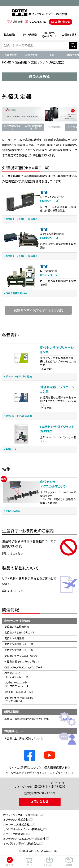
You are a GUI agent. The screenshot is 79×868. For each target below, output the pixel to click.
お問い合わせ (62, 22)
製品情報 (21, 62)
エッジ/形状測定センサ (33, 127)
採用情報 (15, 22)
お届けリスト (12, 449)
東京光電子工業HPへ (16, 293)
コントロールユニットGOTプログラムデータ (16, 684)
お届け (69, 861)
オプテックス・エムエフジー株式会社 (24, 839)
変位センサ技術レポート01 (19, 644)
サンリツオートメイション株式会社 (23, 829)
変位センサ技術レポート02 (19, 650)
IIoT (52, 55)
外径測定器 (54, 127)
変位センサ (31, 55)
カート (30, 861)
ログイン (10, 861)
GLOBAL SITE (35, 22)
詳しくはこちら (13, 511)
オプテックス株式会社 (16, 820)
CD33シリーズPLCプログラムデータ (16, 675)
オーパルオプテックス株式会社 (21, 844)
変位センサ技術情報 (17, 621)
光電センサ (10, 55)
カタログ (10, 219)
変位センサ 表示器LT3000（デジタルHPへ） (19, 700)
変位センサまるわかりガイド (19, 633)
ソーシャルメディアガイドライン (25, 773)
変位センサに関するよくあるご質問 (39, 310)
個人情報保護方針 (56, 768)
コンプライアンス (60, 773)
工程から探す (69, 35)
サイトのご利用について (24, 768)
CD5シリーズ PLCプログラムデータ (23, 668)
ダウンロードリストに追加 (19, 377)
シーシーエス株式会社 (16, 825)
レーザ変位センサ (13, 127)
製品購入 (33, 219)
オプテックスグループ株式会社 (21, 815)
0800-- (49, 785)
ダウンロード (49, 861)
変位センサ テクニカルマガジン (21, 656)
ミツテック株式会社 (14, 834)
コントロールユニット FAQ (19, 692)
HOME (6, 62)
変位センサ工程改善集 (17, 627)
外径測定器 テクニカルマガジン (21, 662)
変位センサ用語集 (14, 638)
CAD (21, 219)
